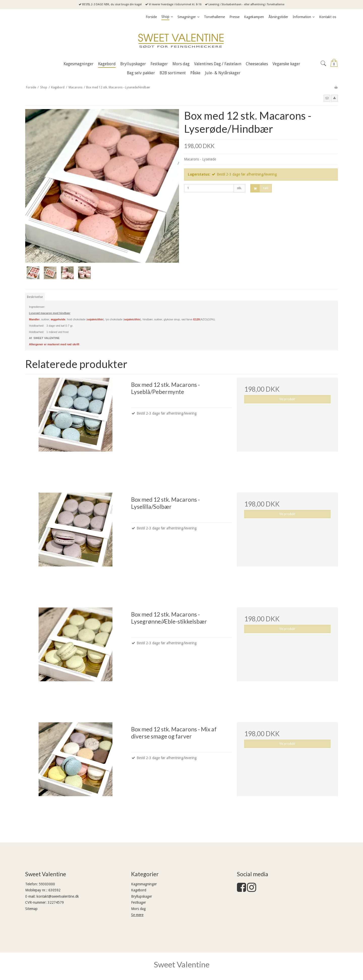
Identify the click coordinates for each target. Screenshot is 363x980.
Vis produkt (287, 399)
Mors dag (138, 909)
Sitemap (31, 909)
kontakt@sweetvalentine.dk (58, 896)
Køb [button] (260, 188)
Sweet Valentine (182, 964)
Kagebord (139, 890)
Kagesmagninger (144, 884)
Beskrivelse (35, 297)
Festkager (139, 902)
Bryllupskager (142, 896)
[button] (327, 98)
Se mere (137, 915)
